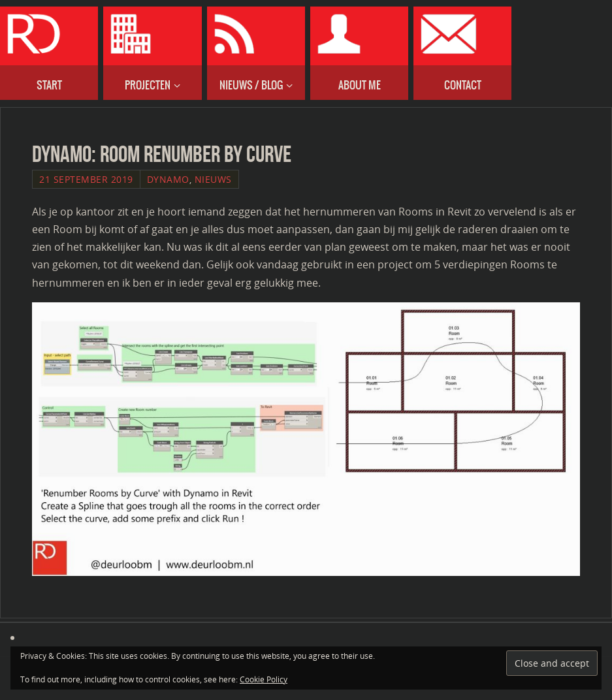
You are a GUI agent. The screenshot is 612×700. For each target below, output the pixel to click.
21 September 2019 (86, 179)
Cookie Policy (264, 679)
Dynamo (168, 179)
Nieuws (213, 179)
